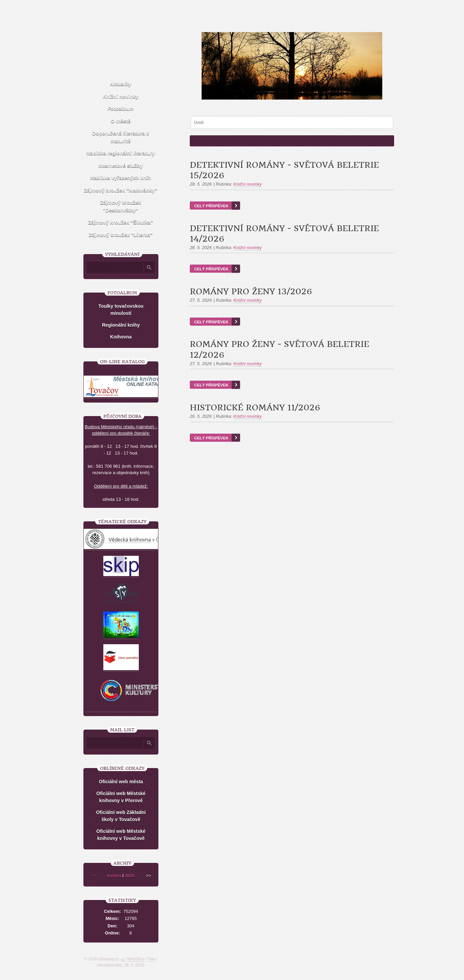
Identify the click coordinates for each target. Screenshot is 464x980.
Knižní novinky (248, 184)
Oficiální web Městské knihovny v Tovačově (121, 835)
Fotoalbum (121, 108)
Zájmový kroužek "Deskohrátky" (121, 206)
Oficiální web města (121, 782)
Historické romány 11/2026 (255, 408)
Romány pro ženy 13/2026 (251, 292)
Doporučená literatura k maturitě (121, 137)
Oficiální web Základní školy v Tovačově (121, 816)
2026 (130, 876)
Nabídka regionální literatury (121, 153)
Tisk (151, 959)
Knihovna (121, 337)
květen (114, 876)
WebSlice (136, 959)
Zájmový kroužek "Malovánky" (121, 190)
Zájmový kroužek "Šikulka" (121, 222)
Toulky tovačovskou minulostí (121, 310)
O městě (120, 121)
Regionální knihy (121, 325)
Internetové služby (121, 166)
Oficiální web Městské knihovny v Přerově (121, 797)
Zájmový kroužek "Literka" (120, 235)
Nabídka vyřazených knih (120, 178)
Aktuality (120, 84)
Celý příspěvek (211, 206)
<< (93, 876)
